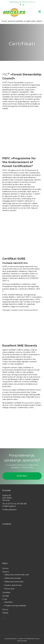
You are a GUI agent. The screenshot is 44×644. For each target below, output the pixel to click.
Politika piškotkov (10, 510)
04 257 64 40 (11, 504)
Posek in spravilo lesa (13, 585)
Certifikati (6, 593)
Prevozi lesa (9, 589)
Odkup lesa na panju (13, 578)
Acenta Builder (22, 641)
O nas (5, 599)
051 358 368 (22, 504)
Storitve (6, 572)
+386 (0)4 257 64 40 (28, 2)
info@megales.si (14, 2)
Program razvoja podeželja (15, 606)
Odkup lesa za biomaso (14, 582)
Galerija (5, 613)
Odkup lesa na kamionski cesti (17, 575)
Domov (5, 568)
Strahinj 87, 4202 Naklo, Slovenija (7, 498)
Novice (5, 609)
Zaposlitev (9, 602)
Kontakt (6, 596)
